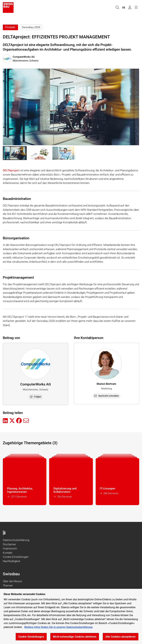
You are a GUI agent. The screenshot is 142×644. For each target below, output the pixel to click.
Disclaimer (9, 544)
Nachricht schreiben (107, 396)
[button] (15, 153)
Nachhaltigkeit (11, 561)
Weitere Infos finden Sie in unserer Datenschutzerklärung (58, 627)
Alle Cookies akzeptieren (121, 637)
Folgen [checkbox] (36, 397)
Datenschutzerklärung (16, 540)
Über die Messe (12, 581)
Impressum (10, 548)
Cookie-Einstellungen (16, 557)
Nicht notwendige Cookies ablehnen (75, 637)
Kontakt (8, 553)
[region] (71, 616)
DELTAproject (11, 170)
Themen (8, 585)
